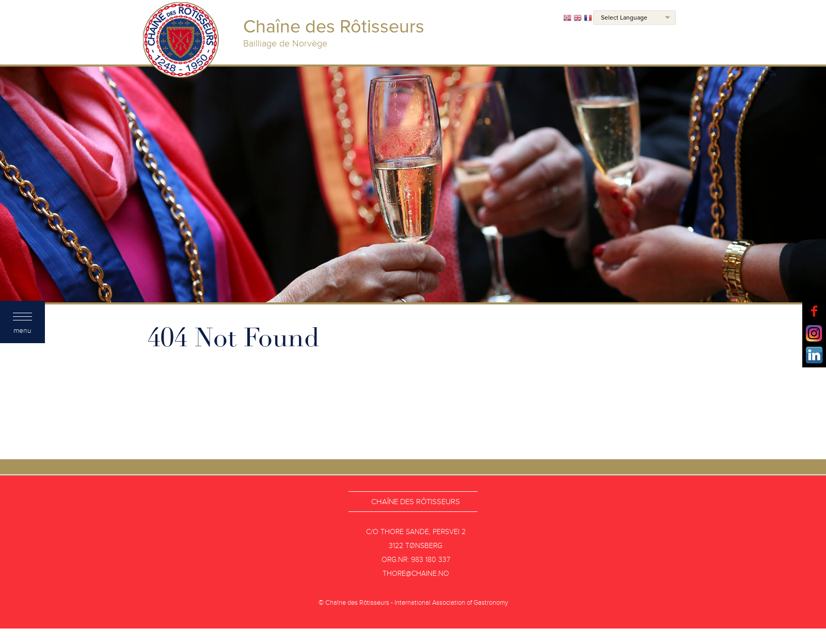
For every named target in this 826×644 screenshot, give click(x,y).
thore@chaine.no (416, 574)
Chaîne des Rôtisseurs (416, 502)
